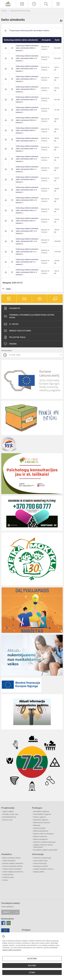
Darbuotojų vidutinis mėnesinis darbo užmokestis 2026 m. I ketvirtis (27, 48)
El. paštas (11, 324)
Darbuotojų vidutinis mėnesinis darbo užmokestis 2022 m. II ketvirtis (27, 210)
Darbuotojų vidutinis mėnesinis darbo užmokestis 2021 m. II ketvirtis (27, 252)
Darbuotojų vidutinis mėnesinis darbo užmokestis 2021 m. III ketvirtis (27, 241)
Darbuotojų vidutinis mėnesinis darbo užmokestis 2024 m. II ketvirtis (27, 120)
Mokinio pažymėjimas (41, 831)
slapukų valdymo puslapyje (12, 950)
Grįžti (8, 289)
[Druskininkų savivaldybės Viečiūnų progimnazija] (8, 4)
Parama (10, 344)
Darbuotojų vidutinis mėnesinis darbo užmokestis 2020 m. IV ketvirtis (27, 272)
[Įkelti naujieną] (22, 4)
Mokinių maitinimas (40, 837)
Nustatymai (32, 959)
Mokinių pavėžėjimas (41, 839)
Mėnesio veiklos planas (17, 331)
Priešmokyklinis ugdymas (42, 814)
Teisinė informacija (40, 863)
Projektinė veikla (15, 337)
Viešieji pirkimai (8, 875)
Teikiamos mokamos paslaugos (44, 842)
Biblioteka (37, 825)
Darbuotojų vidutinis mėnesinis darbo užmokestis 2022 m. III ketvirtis (27, 200)
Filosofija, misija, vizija (10, 814)
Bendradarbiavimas (9, 817)
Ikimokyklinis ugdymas (41, 811)
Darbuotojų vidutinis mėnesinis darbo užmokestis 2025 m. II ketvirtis (27, 79)
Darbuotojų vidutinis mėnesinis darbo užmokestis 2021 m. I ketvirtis (27, 262)
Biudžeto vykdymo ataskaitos (13, 863)
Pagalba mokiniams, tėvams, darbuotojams (43, 846)
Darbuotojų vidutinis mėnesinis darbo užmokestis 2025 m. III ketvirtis (27, 69)
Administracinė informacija (20, 11)
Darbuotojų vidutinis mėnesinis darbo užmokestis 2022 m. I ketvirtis (27, 221)
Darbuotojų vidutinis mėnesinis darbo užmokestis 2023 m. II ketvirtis (27, 169)
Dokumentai (12, 308)
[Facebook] (3, 923)
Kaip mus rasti (8, 820)
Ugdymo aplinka (8, 811)
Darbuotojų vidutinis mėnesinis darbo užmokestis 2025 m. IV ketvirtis (27, 58)
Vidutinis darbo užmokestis (12, 869)
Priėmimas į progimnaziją (42, 858)
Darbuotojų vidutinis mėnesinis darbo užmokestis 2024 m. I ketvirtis (27, 130)
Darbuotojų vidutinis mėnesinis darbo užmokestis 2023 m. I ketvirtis (27, 180)
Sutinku (32, 973)
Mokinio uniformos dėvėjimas (44, 834)
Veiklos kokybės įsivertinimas (13, 872)
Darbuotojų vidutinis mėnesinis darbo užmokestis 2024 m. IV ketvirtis (27, 99)
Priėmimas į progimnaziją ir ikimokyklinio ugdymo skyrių (29, 316)
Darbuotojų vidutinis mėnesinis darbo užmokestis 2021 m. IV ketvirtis (27, 231)
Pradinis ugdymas (40, 817)
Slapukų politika (39, 872)
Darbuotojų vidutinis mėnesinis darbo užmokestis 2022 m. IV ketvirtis (27, 190)
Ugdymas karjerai (39, 828)
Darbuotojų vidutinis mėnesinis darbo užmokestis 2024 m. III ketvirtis (27, 110)
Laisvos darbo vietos (41, 861)
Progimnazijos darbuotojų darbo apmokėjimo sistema (29, 31)
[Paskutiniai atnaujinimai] (34, 4)
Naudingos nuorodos (41, 866)
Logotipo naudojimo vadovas (43, 869)
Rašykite (6, 912)
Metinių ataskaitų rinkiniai (11, 858)
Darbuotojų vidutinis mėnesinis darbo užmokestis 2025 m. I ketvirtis (27, 89)
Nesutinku (32, 966)
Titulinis (4, 11)
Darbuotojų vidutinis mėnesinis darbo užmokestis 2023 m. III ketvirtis (27, 159)
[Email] (9, 923)
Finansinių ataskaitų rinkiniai (12, 866)
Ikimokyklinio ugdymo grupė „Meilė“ (46, 850)
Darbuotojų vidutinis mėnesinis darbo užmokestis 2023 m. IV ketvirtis (27, 149)
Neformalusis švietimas (42, 823)
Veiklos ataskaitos (9, 861)
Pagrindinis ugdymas (41, 820)
